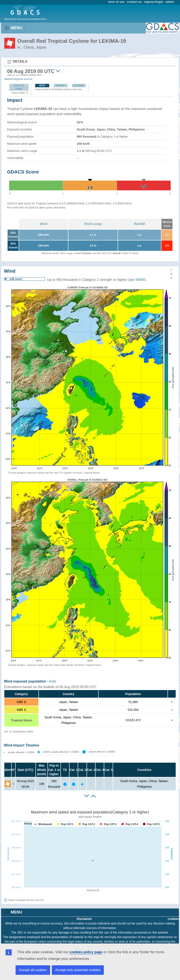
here (62, 208)
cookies (173, 919)
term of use (117, 2)
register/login (154, 2)
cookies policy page (86, 952)
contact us (134, 2)
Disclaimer (84, 919)
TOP (171, 274)
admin (170, 2)
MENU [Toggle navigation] (13, 28)
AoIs (53, 681)
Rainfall (140, 224)
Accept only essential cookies (78, 970)
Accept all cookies (33, 970)
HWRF (61, 86)
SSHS (140, 280)
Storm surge (93, 224)
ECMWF (79, 86)
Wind (44, 224)
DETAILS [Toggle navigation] (17, 62)
